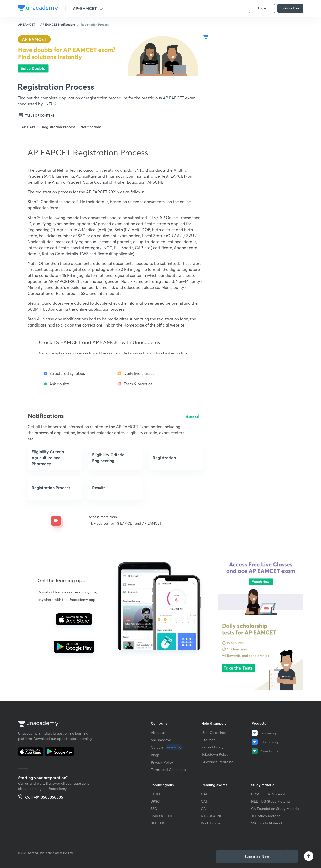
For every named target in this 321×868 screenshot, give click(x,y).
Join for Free (291, 8)
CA (203, 808)
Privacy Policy (162, 762)
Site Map (209, 740)
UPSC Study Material (268, 794)
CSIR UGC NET (163, 816)
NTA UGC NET (213, 816)
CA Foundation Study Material (275, 808)
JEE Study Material (266, 816)
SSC (154, 808)
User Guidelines (214, 733)
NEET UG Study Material (271, 801)
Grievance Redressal (218, 762)
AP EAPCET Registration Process (48, 127)
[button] (61, 399)
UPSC (155, 801)
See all (193, 416)
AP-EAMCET (85, 8)
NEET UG (158, 823)
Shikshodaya (161, 740)
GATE (205, 794)
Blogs (155, 755)
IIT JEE (156, 794)
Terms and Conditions (168, 769)
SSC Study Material (266, 823)
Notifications (91, 127)
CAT (204, 801)
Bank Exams (211, 823)
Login (262, 8)
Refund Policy (212, 747)
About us (158, 733)
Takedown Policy (215, 754)
